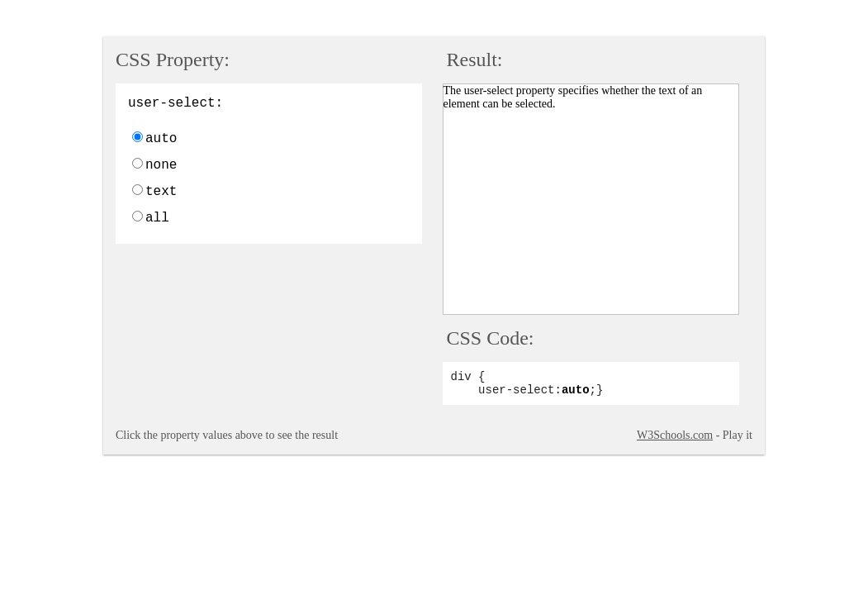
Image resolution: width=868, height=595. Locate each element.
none (161, 165)
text (161, 192)
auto (161, 139)
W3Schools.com (675, 435)
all (157, 218)
